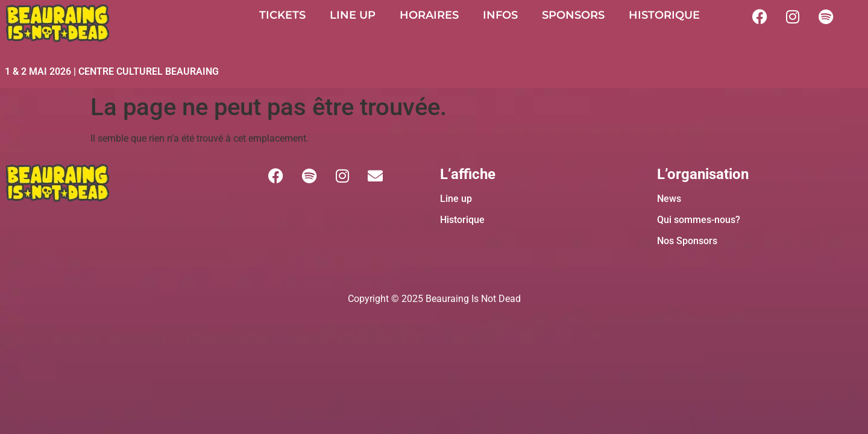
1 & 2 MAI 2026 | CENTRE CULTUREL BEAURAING (112, 71)
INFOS (500, 15)
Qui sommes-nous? (699, 220)
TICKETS (282, 15)
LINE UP (353, 15)
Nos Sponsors (687, 241)
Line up (456, 199)
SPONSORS (573, 15)
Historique (462, 220)
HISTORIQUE (664, 15)
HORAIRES (429, 15)
